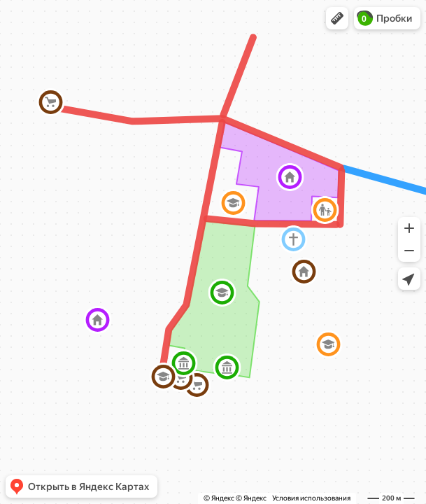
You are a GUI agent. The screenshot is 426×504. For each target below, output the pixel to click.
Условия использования (311, 498)
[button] (337, 18)
